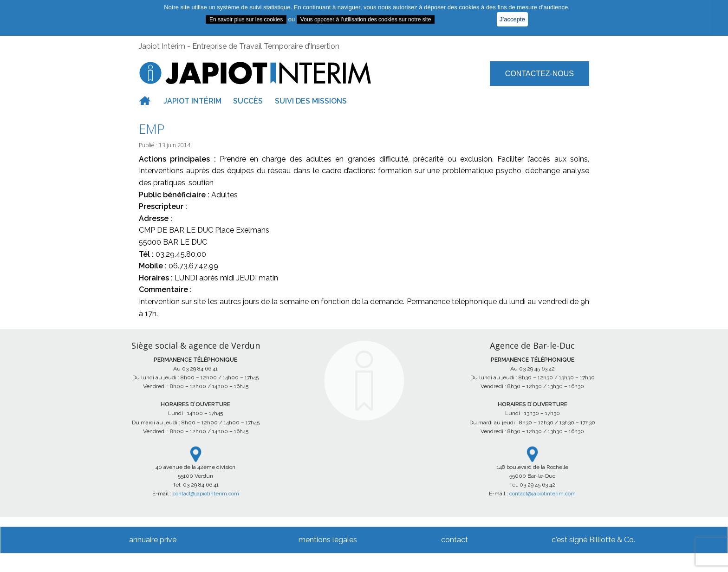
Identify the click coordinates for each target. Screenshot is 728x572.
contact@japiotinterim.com (206, 494)
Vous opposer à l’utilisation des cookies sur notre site (366, 19)
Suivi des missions (311, 101)
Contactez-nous (539, 74)
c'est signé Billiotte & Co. (593, 540)
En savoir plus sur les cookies (246, 19)
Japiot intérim (192, 101)
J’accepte (512, 19)
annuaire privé (153, 540)
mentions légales (328, 540)
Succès (248, 101)
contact (455, 540)
